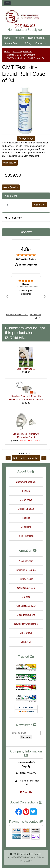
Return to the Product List (26, 458)
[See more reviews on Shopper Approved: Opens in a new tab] (23, 315)
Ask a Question (11, 187)
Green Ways (26, 500)
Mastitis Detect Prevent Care (21, 55)
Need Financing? (37, 38)
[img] (26, 255)
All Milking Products (22, 52)
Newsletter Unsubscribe (26, 624)
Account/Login (26, 561)
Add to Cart (40, 205)
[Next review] (45, 296)
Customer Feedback (26, 482)
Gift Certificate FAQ (26, 606)
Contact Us (41, 43)
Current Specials (26, 509)
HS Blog (27, 43)
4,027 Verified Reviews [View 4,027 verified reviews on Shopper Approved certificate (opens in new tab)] (26, 259)
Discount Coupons (26, 615)
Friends (26, 491)
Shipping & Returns (26, 570)
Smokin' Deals (11, 43)
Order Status (26, 633)
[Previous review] (7, 296)
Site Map (26, 597)
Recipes (26, 518)
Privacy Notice (26, 579)
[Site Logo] (26, 17)
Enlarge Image (26, 138)
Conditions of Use (26, 588)
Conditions (26, 527)
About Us (19, 38)
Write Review (10, 163)
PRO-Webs (26, 861)
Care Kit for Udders (26, 369)
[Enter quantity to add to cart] (19, 205)
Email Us (26, 792)
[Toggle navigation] (7, 3)
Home (7, 38)
